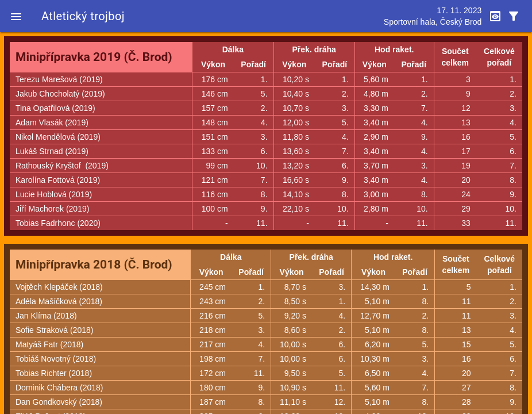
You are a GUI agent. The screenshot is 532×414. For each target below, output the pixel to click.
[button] (16, 16)
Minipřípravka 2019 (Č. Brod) (94, 57)
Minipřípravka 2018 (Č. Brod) (94, 264)
